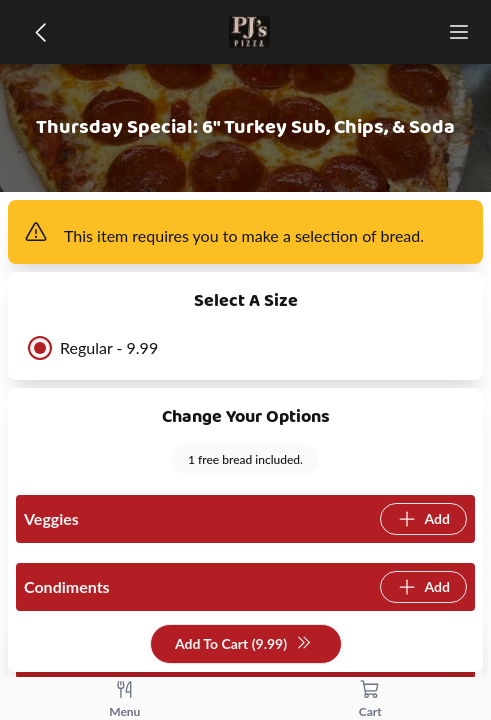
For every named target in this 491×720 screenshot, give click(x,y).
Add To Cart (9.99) (243, 644)
